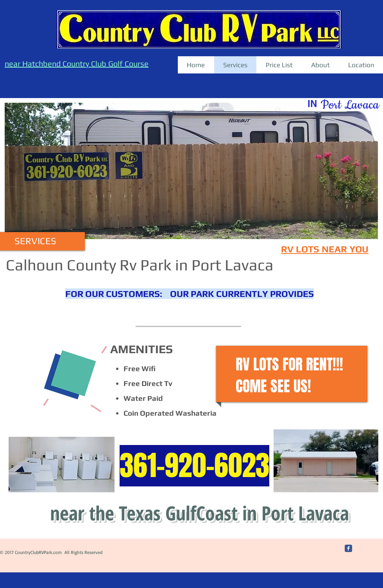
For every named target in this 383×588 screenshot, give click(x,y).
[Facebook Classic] (348, 548)
